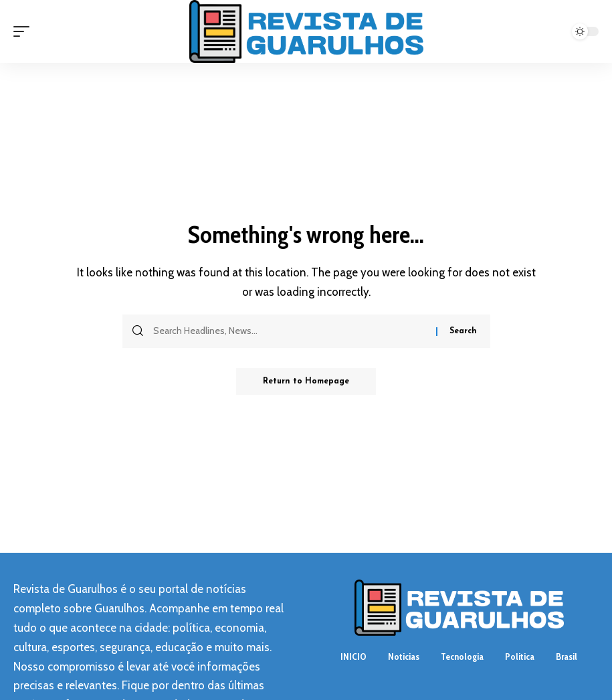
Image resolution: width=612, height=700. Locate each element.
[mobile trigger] (25, 31)
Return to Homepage (306, 381)
